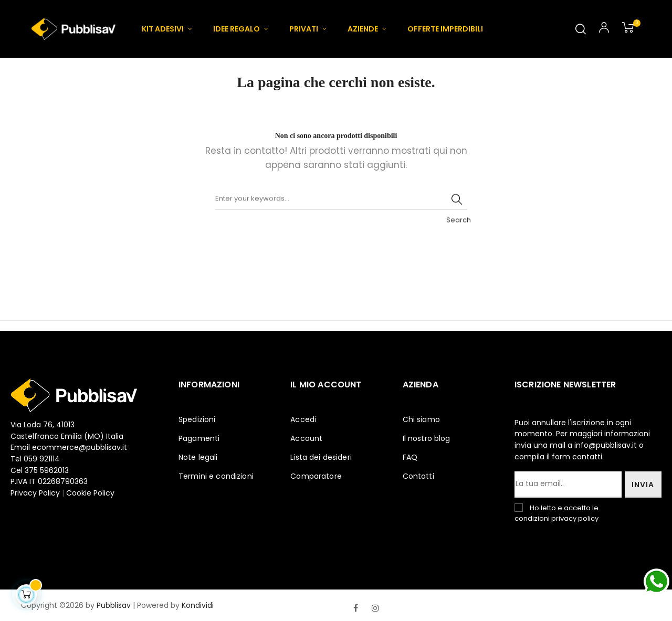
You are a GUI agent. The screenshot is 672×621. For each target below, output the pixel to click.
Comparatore (316, 476)
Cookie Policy (90, 493)
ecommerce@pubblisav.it (80, 447)
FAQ (410, 457)
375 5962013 (47, 470)
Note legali (198, 457)
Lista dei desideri (321, 457)
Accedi (303, 419)
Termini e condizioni (216, 476)
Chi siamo (421, 419)
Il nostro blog (427, 438)
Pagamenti (199, 438)
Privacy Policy (36, 493)
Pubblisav (114, 605)
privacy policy (575, 518)
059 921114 (42, 459)
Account (306, 438)
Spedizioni (197, 419)
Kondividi (198, 605)
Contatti (418, 476)
